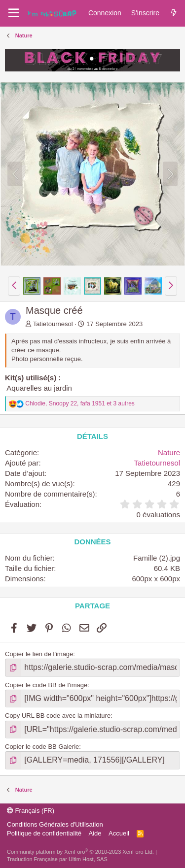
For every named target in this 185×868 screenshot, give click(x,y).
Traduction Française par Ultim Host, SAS (57, 859)
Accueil (119, 833)
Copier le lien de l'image (39, 654)
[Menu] (14, 13)
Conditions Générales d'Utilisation (55, 824)
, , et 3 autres (80, 403)
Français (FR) (31, 811)
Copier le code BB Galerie (42, 747)
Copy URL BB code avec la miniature (58, 716)
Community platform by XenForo (80, 852)
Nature (169, 452)
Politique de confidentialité (44, 833)
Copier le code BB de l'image (46, 685)
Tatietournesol (53, 324)
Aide (95, 833)
